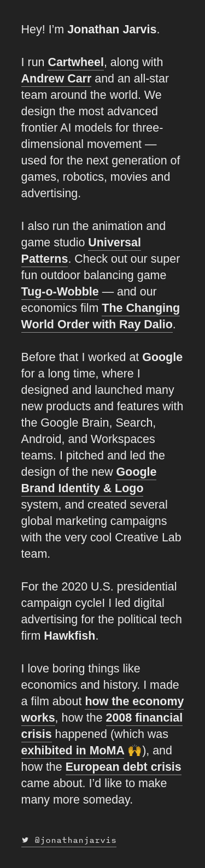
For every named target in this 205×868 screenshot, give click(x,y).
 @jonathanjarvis (69, 840)
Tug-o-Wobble (60, 292)
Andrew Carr (57, 79)
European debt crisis (124, 767)
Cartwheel (75, 62)
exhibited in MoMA (73, 751)
